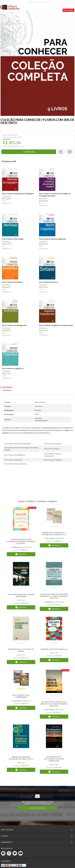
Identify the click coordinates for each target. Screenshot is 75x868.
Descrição (7, 387)
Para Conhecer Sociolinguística (15, 455)
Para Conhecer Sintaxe (52, 449)
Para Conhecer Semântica (53, 444)
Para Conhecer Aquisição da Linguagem (18, 444)
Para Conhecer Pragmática (53, 460)
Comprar (22, 554)
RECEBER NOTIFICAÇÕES (37, 808)
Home (31, 2)
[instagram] (9, 853)
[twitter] (15, 853)
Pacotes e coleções (41, 2)
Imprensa (7, 390)
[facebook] (3, 853)
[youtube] (21, 853)
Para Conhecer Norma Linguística (15, 464)
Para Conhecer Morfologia (13, 460)
